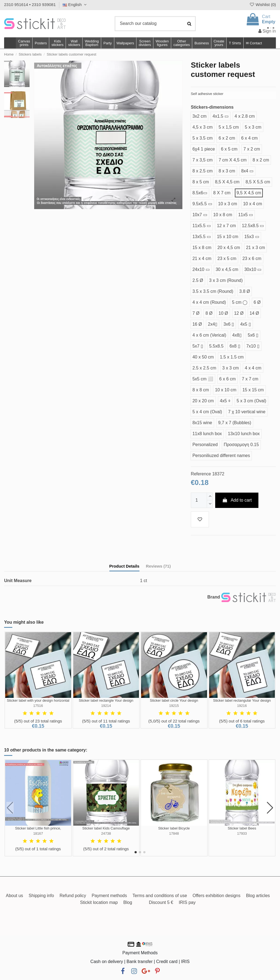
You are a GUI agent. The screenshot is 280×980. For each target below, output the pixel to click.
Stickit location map (99, 902)
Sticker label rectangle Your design (106, 700)
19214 (106, 706)
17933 (242, 833)
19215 (174, 706)
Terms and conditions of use (160, 896)
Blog (128, 902)
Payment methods (109, 896)
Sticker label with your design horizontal (38, 700)
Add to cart (237, 500)
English (75, 5)
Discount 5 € (161, 902)
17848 (174, 833)
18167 (38, 833)
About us (14, 896)
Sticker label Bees (242, 828)
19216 (242, 706)
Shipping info (41, 896)
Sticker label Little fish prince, (38, 828)
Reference (201, 474)
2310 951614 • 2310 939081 (30, 5)
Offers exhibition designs (216, 896)
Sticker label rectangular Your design (242, 700)
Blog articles (258, 896)
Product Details (124, 566)
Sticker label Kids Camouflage (106, 828)
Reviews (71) (158, 566)
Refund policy (73, 896)
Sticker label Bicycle (174, 828)
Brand (214, 597)
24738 (106, 833)
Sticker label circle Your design (174, 700)
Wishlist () (262, 5)
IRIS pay (187, 902)
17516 (38, 706)
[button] (181, 43)
